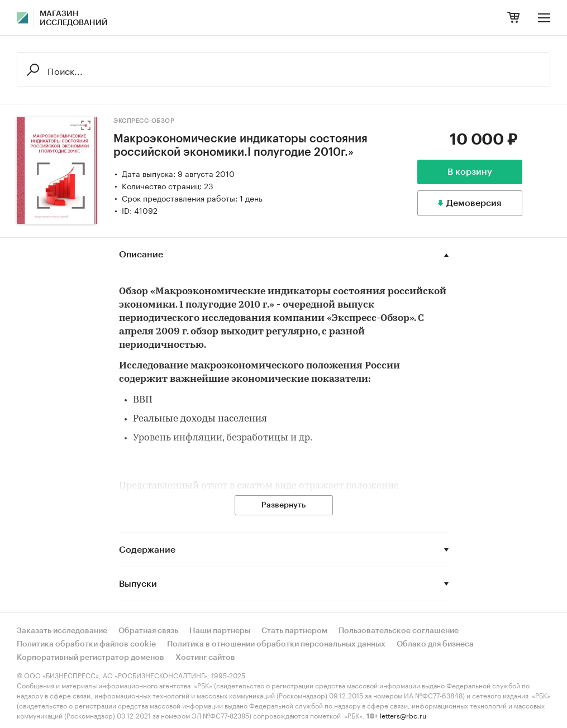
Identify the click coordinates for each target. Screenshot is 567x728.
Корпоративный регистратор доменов (90, 658)
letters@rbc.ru (403, 715)
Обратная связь (148, 631)
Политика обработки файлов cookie (86, 644)
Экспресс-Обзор (144, 121)
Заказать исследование (62, 631)
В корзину (470, 172)
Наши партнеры (220, 631)
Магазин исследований (74, 18)
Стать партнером (294, 631)
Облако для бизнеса (435, 644)
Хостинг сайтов (205, 658)
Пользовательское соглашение (399, 631)
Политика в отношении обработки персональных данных (276, 644)
